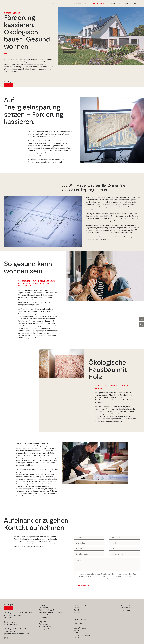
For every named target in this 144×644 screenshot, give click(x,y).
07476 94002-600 (10, 631)
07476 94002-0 (9, 622)
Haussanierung (45, 617)
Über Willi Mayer (132, 3)
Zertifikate (78, 631)
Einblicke (77, 633)
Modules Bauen (45, 627)
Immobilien (116, 3)
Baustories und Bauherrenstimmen (52, 613)
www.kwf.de (58, 162)
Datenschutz (126, 608)
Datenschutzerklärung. (115, 579)
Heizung (77, 613)
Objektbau (65, 3)
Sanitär (77, 610)
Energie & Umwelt (99, 3)
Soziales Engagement (82, 635)
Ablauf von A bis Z (46, 610)
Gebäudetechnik (81, 3)
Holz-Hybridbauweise (47, 629)
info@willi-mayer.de (11, 625)
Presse (77, 638)
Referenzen (43, 608)
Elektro (77, 608)
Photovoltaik (79, 615)
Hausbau (52, 3)
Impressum (125, 610)
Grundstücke (44, 615)
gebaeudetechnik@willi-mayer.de (17, 634)
